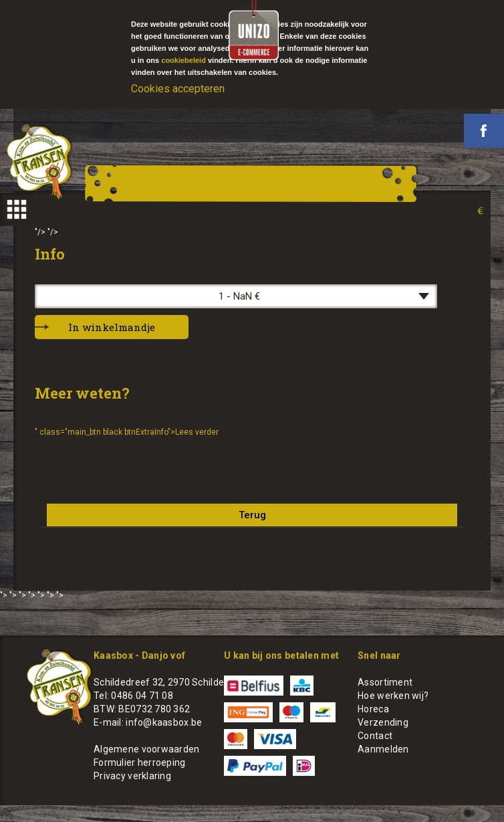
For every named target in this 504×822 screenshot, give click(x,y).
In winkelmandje (112, 327)
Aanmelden (383, 749)
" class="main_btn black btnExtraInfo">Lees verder (127, 432)
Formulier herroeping (140, 762)
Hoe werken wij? (393, 696)
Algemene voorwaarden (147, 749)
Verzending (383, 722)
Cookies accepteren (178, 89)
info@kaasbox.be (164, 722)
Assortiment (385, 682)
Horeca (373, 709)
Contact (375, 736)
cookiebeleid (183, 60)
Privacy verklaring (132, 776)
